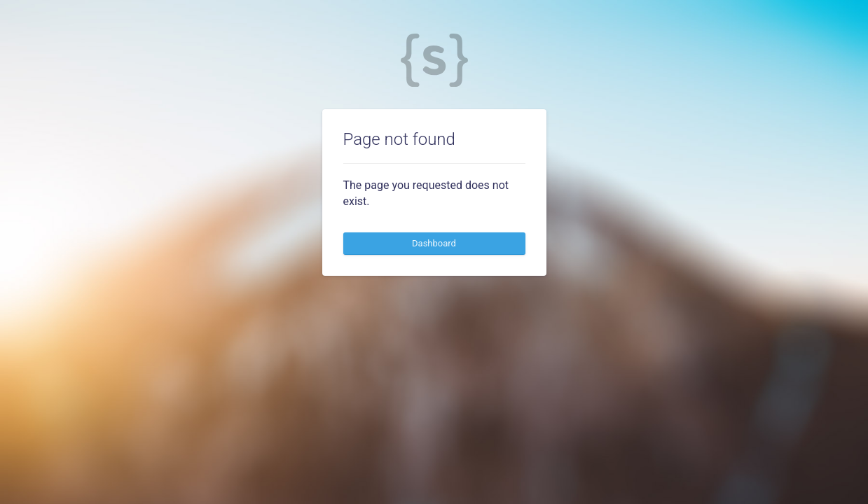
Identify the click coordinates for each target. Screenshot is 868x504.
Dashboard (434, 243)
